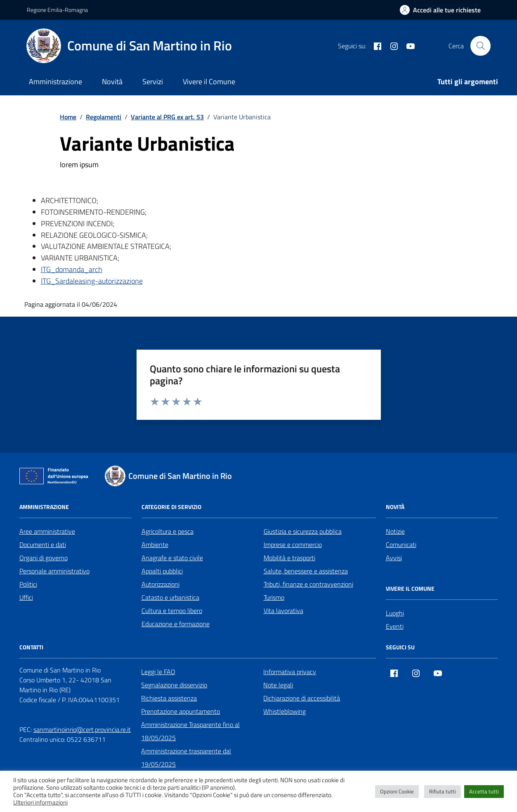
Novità (112, 82)
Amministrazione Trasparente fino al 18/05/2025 (190, 731)
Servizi (153, 82)
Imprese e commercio (293, 544)
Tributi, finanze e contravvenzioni (308, 584)
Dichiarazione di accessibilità (302, 698)
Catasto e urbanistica (170, 597)
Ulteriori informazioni (40, 803)
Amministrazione (55, 82)
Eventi (395, 626)
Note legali (278, 685)
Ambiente (155, 544)
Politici (28, 584)
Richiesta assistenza (169, 698)
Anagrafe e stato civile (172, 558)
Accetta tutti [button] (484, 791)
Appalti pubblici (162, 571)
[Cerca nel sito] (480, 46)
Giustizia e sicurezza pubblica (303, 531)
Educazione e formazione (176, 624)
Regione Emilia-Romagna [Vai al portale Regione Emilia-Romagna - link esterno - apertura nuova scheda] (57, 10)
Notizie (395, 531)
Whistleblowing (284, 711)
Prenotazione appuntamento (181, 711)
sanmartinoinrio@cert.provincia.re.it (82, 729)
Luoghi (395, 613)
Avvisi (394, 558)
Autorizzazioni (161, 584)
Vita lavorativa (283, 611)
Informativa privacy (290, 672)
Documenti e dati (43, 544)
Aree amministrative (47, 531)
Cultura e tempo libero (172, 611)
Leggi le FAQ (158, 672)
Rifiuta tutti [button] (443, 791)
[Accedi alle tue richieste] (440, 10)
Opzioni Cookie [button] (397, 791)
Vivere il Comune (209, 82)
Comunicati (401, 544)
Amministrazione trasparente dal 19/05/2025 (186, 758)
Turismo (274, 597)
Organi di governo (44, 558)
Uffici (26, 597)
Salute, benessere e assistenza (306, 571)
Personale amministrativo (54, 571)
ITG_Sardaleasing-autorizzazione (92, 281)
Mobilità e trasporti (289, 558)
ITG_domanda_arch (72, 269)
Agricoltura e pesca (168, 531)
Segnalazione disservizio (174, 685)
